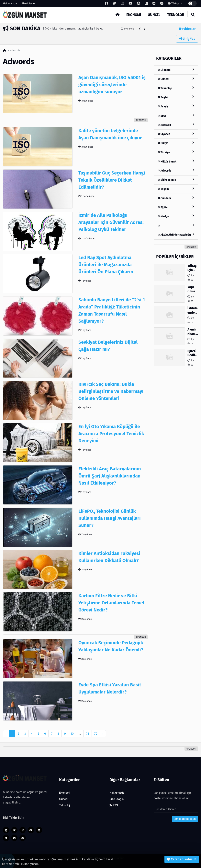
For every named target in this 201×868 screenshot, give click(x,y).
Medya (176, 216)
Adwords (176, 170)
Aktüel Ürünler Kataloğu (176, 235)
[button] (140, 29)
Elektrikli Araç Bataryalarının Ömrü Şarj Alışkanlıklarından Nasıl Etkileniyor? (110, 476)
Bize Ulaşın (28, 3)
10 (72, 734)
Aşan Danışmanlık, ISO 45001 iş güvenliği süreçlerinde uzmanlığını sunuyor (112, 85)
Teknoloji (176, 15)
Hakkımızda (10, 3)
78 (88, 734)
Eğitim (176, 207)
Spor (176, 116)
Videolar (187, 29)
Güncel (154, 15)
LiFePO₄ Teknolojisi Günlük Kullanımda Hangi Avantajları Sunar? (110, 518)
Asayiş (176, 106)
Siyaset (176, 134)
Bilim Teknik (176, 180)
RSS (114, 805)
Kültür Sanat (176, 161)
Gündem (176, 198)
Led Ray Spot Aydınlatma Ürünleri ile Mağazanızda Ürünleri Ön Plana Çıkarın (106, 265)
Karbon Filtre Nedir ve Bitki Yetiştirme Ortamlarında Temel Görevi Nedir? (111, 603)
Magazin (176, 125)
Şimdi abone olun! (185, 819)
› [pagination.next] (103, 734)
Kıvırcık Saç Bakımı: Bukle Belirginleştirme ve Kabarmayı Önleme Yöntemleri (111, 391)
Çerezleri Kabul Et (182, 859)
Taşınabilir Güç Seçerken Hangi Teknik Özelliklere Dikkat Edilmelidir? (112, 180)
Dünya (176, 143)
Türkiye (176, 152)
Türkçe (174, 3)
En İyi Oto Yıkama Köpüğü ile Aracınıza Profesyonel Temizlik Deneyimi (111, 434)
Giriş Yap (187, 39)
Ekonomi (134, 15)
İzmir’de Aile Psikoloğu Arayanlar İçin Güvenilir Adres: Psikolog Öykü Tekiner (111, 222)
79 (96, 734)
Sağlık (176, 97)
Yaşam (176, 189)
